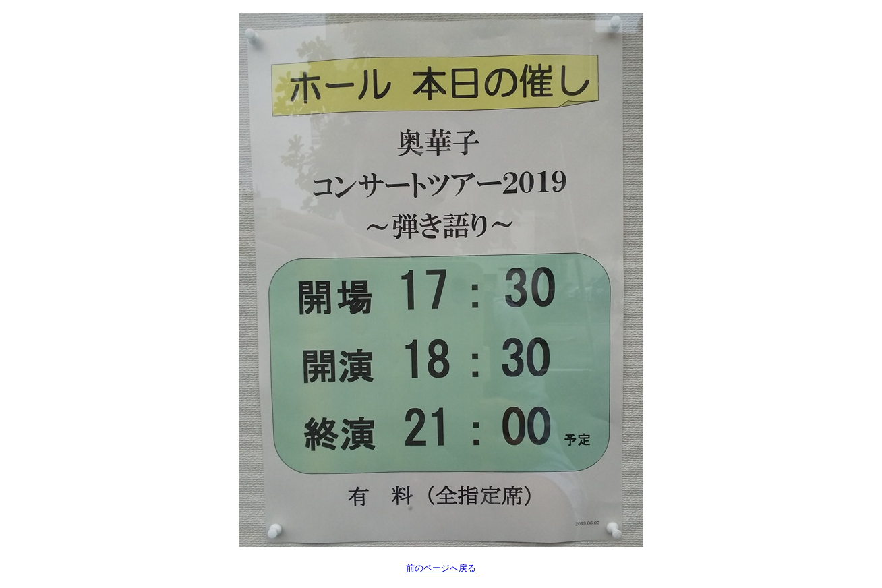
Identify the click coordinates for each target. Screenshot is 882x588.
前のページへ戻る (441, 568)
